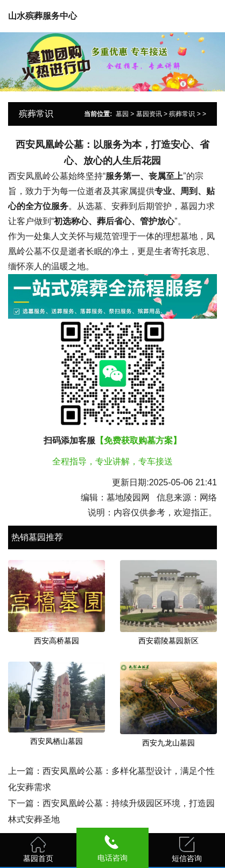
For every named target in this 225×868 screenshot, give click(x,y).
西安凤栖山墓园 (57, 741)
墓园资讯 (149, 114)
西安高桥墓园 (57, 641)
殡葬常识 (182, 114)
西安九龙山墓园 (168, 743)
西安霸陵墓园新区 (168, 641)
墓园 (122, 114)
